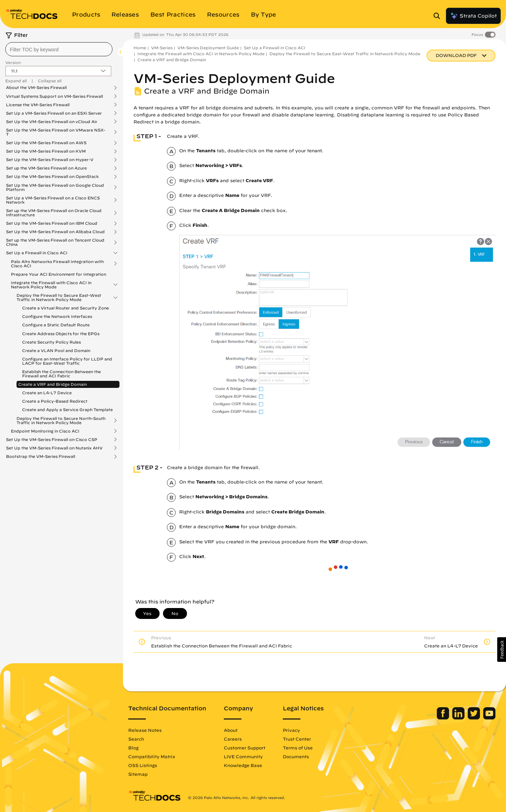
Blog (133, 748)
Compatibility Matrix (152, 756)
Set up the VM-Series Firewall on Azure (46, 168)
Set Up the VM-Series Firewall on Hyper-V (50, 160)
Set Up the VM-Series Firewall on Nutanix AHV (54, 448)
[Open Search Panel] (439, 16)
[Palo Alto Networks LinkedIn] (459, 718)
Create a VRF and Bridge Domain (53, 384)
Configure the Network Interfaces (57, 316)
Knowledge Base (243, 765)
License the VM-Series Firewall (38, 105)
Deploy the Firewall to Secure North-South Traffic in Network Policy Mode (61, 421)
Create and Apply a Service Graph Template (67, 410)
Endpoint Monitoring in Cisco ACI (45, 431)
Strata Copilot (473, 16)
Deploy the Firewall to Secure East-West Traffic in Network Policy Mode (59, 298)
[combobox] (59, 49)
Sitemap (138, 774)
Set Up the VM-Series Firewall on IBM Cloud (52, 223)
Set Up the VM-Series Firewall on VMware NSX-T (56, 132)
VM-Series (162, 48)
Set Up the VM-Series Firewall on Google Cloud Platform (55, 187)
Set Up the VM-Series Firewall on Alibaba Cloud (55, 232)
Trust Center (297, 739)
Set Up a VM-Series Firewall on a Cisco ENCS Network (53, 200)
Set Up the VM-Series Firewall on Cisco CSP (52, 440)
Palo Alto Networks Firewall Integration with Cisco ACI (57, 264)
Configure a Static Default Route (56, 325)
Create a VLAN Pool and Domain (56, 350)
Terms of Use (298, 748)
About (231, 730)
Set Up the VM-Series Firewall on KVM (46, 151)
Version (13, 62)
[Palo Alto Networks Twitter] (475, 718)
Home (140, 48)
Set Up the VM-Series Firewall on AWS (46, 143)
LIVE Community (243, 756)
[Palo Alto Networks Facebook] (444, 718)
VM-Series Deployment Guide (208, 48)
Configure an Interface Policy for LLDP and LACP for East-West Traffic (67, 361)
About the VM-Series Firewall (36, 88)
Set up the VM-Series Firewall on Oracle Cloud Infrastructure (54, 213)
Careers (233, 739)
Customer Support (245, 748)
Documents (296, 756)
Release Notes (145, 730)
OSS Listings (143, 765)
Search (136, 739)
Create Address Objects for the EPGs (61, 334)
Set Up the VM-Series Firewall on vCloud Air (52, 122)
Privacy (291, 730)
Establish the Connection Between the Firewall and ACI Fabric (61, 374)
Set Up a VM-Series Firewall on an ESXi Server (54, 113)
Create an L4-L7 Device (47, 393)
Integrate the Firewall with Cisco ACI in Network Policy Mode (51, 285)
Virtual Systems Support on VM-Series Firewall (54, 96)
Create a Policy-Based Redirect (55, 401)
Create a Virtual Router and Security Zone (66, 308)
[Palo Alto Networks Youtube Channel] (489, 718)
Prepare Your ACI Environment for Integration (59, 274)
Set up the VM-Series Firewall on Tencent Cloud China (55, 242)
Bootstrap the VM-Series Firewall (41, 456)
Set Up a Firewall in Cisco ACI (37, 253)
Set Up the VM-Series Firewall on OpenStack (52, 177)
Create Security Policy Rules (51, 342)
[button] (502, 650)
